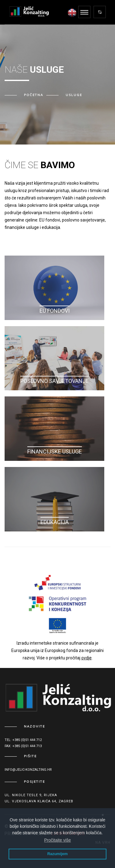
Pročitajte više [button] (57, 840)
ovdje (86, 658)
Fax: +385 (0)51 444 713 (23, 746)
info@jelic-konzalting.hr (28, 770)
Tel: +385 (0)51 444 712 (23, 740)
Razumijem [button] (57, 854)
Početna (34, 95)
